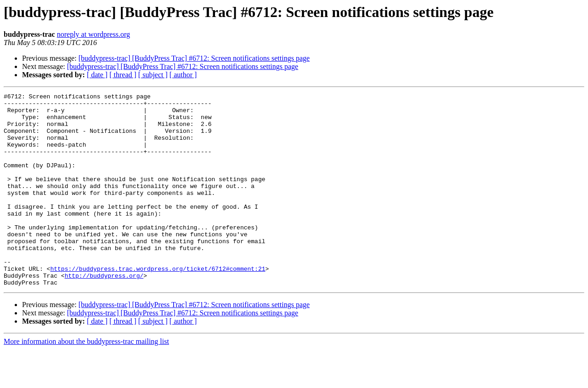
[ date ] (97, 75)
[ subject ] (153, 75)
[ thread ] (123, 75)
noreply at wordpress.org (93, 34)
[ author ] (183, 75)
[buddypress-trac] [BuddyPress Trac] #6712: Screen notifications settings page (194, 58)
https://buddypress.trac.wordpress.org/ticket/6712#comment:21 (158, 304)
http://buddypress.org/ (104, 313)
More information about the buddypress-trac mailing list (86, 380)
